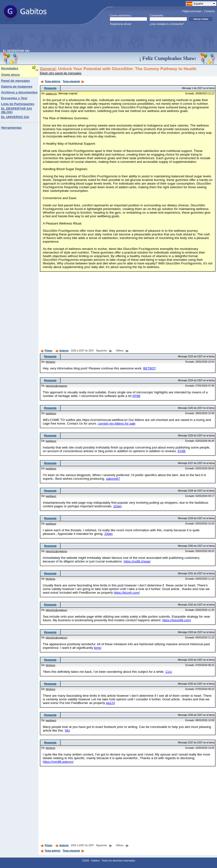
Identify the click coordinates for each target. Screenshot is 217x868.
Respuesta (50, 88)
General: (48, 69)
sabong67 (113, 479)
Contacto (210, 11)
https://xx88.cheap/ (137, 561)
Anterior (62, 351)
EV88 (182, 451)
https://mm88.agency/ (58, 762)
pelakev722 (51, 94)
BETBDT (150, 368)
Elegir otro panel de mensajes (61, 73)
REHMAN (51, 362)
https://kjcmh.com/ (127, 593)
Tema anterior (50, 81)
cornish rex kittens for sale (117, 423)
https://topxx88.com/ (177, 620)
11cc (169, 672)
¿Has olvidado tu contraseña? (167, 24)
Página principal (192, 11)
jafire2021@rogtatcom (57, 386)
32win (117, 506)
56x (67, 730)
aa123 (110, 703)
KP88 (136, 396)
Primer (46, 351)
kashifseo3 (51, 413)
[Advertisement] (91, 38)
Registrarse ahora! (121, 24)
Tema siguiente (74, 81)
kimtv (98, 648)
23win (108, 534)
